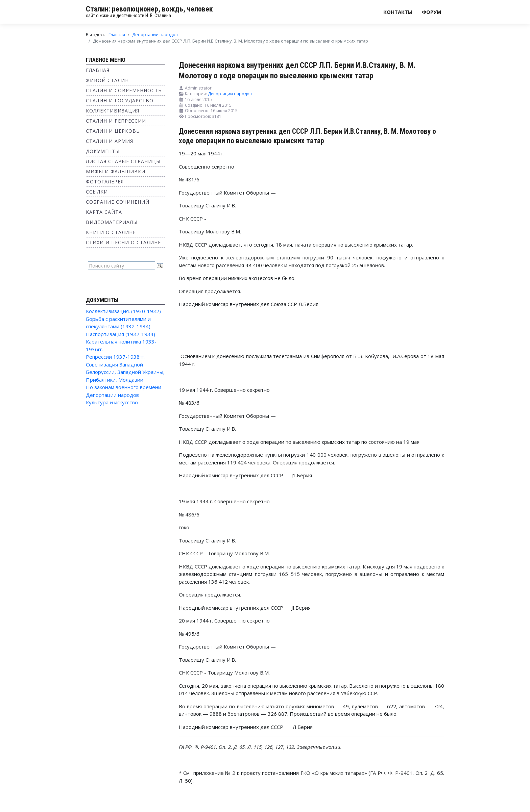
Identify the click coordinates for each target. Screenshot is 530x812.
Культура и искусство (112, 402)
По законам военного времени (124, 387)
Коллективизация (113, 111)
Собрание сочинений (118, 202)
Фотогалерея (105, 182)
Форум (432, 12)
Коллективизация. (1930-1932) (123, 311)
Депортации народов (112, 395)
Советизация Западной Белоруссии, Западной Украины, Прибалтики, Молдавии (125, 372)
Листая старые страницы (123, 161)
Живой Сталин (107, 80)
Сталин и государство (120, 100)
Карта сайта (104, 212)
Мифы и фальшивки (116, 171)
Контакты (398, 12)
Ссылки (97, 192)
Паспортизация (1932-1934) (121, 334)
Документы (103, 151)
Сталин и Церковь (113, 131)
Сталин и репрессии (116, 121)
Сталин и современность (124, 90)
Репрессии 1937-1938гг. (115, 357)
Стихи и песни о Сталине (123, 242)
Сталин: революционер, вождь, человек (149, 9)
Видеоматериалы (112, 222)
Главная (98, 70)
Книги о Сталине (111, 232)
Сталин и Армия (110, 141)
